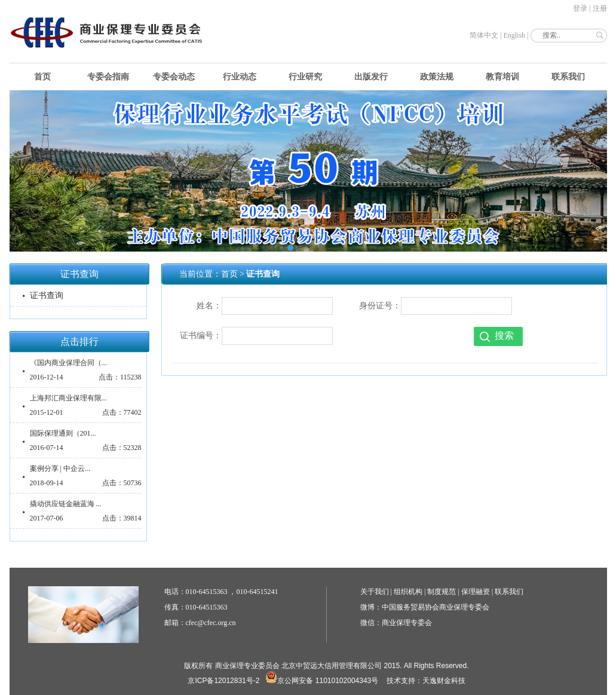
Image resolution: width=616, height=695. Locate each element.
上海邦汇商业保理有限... (68, 398)
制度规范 (442, 592)
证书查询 (47, 296)
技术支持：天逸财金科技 (426, 681)
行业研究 (305, 77)
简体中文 (484, 35)
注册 (600, 8)
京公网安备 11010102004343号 (322, 681)
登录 (580, 8)
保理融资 (476, 592)
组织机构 (408, 592)
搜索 (504, 336)
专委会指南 (108, 77)
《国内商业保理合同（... (68, 363)
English (514, 35)
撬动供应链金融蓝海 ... (66, 504)
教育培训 (502, 77)
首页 (42, 77)
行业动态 (240, 77)
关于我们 (375, 592)
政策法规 (437, 77)
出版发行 (371, 77)
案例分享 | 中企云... (60, 469)
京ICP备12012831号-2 (223, 681)
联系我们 (568, 77)
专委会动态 (174, 77)
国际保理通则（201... (63, 433)
